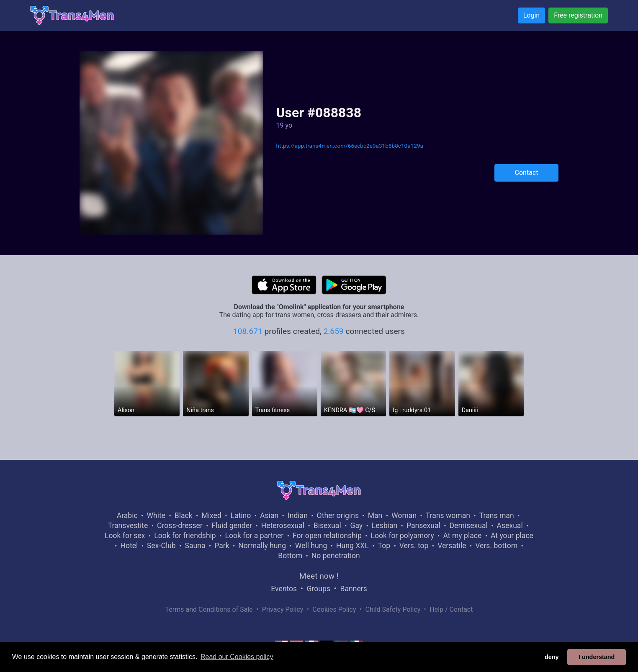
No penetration (336, 556)
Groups (319, 589)
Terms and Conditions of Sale (209, 609)
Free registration (578, 15)
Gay (356, 526)
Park (222, 546)
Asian (269, 516)
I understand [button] (597, 657)
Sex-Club (161, 546)
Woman (404, 516)
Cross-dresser (180, 526)
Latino (241, 516)
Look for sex (125, 536)
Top (384, 546)
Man (375, 516)
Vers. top (414, 546)
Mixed (211, 516)
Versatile (452, 546)
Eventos (284, 589)
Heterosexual (283, 526)
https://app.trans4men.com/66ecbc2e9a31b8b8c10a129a (349, 146)
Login (531, 15)
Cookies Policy (334, 609)
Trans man (497, 516)
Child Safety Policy (393, 609)
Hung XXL (352, 546)
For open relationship (327, 536)
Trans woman (448, 516)
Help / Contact (451, 609)
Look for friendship (185, 536)
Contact (527, 173)
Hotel (129, 546)
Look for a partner (254, 536)
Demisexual (469, 526)
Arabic (127, 516)
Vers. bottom (496, 546)
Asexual (510, 526)
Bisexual (327, 526)
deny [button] (552, 657)
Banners (353, 589)
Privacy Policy (283, 609)
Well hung (311, 546)
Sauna (195, 546)
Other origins (338, 516)
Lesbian (385, 526)
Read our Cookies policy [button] (237, 657)
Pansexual (423, 526)
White (156, 516)
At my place (462, 536)
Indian (298, 516)
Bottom (290, 556)
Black (184, 516)
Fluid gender (232, 526)
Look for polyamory (403, 536)
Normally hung (262, 546)
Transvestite (128, 526)
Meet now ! (319, 576)
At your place (512, 536)
